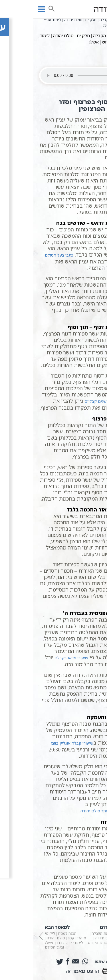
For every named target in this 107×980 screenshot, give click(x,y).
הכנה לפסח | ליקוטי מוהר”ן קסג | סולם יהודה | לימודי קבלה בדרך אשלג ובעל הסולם (30, 936)
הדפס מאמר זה (54, 971)
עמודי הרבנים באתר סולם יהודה (74, 811)
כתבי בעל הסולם (26, 255)
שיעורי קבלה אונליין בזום (39, 743)
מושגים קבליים (64, 401)
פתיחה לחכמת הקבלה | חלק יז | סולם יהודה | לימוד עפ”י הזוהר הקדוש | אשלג (78, 936)
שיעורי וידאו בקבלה (38, 658)
